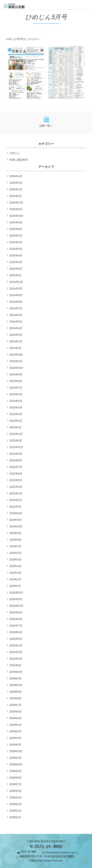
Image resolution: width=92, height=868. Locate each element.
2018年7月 (16, 784)
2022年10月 (16, 447)
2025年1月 (16, 275)
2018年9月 (16, 771)
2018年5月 (16, 797)
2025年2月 (16, 269)
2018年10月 (16, 764)
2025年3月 (16, 262)
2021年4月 (16, 566)
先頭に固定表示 (19, 160)
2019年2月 (16, 738)
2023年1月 (15, 427)
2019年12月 (16, 672)
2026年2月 (16, 189)
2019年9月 (16, 692)
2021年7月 (15, 546)
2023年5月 (16, 401)
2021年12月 (16, 513)
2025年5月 (16, 249)
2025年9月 (16, 222)
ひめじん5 (12, 39)
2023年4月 (16, 407)
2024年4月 (16, 328)
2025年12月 (16, 203)
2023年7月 (16, 388)
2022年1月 (15, 507)
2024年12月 (16, 282)
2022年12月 (16, 434)
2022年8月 (16, 460)
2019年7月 (16, 705)
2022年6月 (16, 474)
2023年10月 (16, 368)
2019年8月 (16, 698)
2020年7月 (16, 626)
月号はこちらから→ (29, 39)
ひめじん (15, 153)
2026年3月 (16, 183)
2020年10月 (16, 606)
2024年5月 (16, 322)
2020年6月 (16, 632)
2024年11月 (16, 288)
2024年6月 (16, 315)
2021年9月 (16, 533)
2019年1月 (15, 745)
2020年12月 (16, 593)
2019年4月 (16, 725)
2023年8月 (16, 381)
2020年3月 (16, 652)
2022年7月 (16, 467)
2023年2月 (16, 421)
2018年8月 (16, 778)
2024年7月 (16, 308)
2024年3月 (16, 335)
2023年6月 (16, 394)
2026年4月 (16, 176)
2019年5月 (16, 718)
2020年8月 (16, 619)
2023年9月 (16, 374)
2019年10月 (16, 685)
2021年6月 (16, 553)
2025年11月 (16, 209)
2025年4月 (16, 255)
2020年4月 (16, 645)
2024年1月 (16, 348)
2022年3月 (16, 493)
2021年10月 (16, 526)
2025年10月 (16, 216)
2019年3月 (16, 731)
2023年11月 (16, 361)
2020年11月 (16, 599)
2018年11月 (16, 758)
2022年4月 (16, 487)
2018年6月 (16, 791)
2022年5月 (16, 480)
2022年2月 (16, 500)
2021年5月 (16, 560)
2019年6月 (16, 712)
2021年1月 (15, 586)
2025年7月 (16, 236)
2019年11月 (16, 678)
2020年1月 (16, 665)
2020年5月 (16, 639)
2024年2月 (16, 341)
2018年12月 (16, 751)
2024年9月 (16, 295)
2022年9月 (16, 454)
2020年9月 (16, 612)
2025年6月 (16, 242)
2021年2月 (15, 579)
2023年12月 (16, 355)
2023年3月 (16, 414)
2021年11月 (16, 520)
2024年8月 (16, 302)
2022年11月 (16, 441)
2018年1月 (15, 817)
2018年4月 (16, 804)
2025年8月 (16, 229)
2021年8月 (16, 540)
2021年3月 (15, 573)
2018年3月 (16, 811)
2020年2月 (16, 659)
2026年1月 (16, 196)
